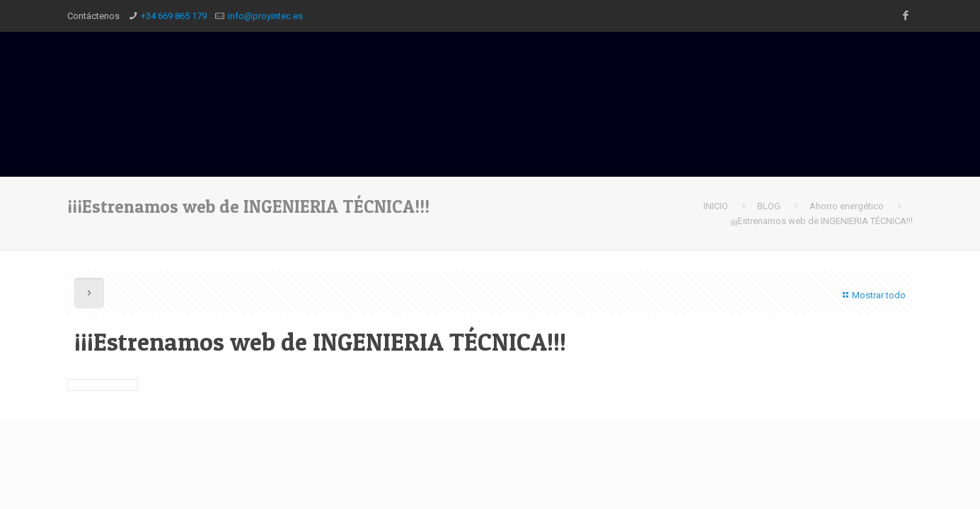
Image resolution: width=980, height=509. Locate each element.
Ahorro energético (847, 206)
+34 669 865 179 (174, 16)
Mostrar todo (872, 295)
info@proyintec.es (265, 16)
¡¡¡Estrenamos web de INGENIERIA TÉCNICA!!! (822, 221)
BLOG (769, 206)
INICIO (716, 206)
